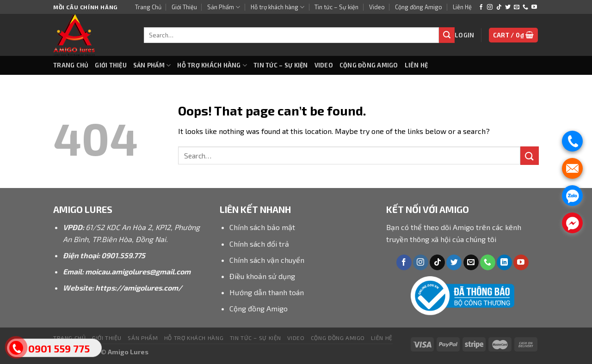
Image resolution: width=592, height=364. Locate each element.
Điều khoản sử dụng (262, 276)
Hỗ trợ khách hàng (277, 7)
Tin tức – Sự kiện (336, 7)
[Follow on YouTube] (534, 7)
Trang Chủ (148, 7)
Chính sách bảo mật (262, 227)
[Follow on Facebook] (481, 7)
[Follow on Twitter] (508, 7)
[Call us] (525, 7)
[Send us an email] (517, 7)
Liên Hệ (462, 7)
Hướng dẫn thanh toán (267, 292)
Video (377, 7)
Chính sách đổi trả (259, 244)
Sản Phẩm (224, 7)
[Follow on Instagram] (490, 7)
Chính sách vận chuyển (267, 260)
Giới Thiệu (184, 7)
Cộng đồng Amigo (419, 7)
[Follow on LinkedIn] (504, 262)
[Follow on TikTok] (499, 7)
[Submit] (447, 35)
